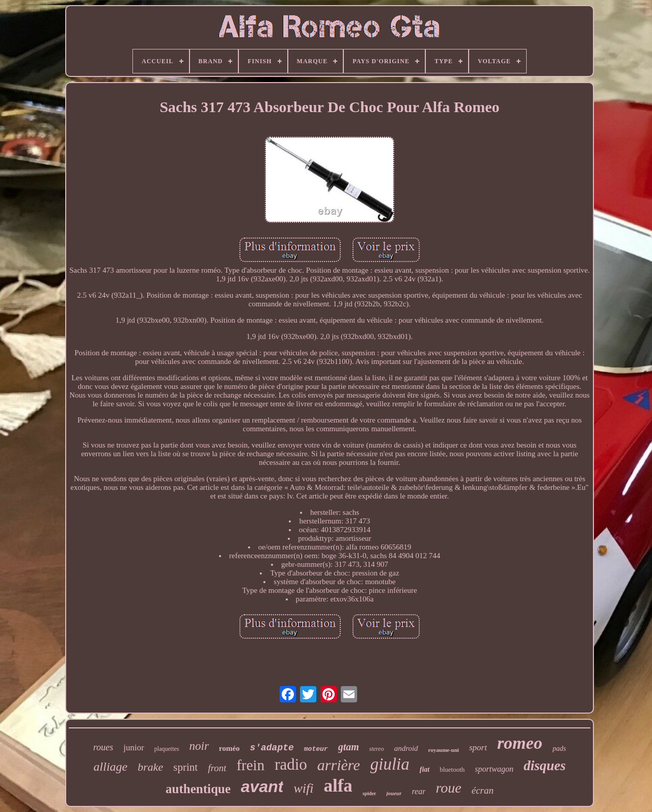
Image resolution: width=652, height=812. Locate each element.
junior (134, 748)
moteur (316, 749)
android (406, 748)
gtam (349, 747)
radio (291, 764)
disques (545, 766)
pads (559, 749)
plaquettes (167, 749)
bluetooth (452, 769)
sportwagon (494, 769)
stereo (377, 749)
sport (478, 748)
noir (199, 746)
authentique (198, 789)
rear (418, 791)
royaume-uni (444, 750)
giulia (390, 764)
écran (483, 790)
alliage (111, 767)
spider (370, 793)
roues (103, 747)
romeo (520, 743)
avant (262, 787)
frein (250, 765)
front (217, 768)
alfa (338, 786)
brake (150, 767)
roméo (229, 748)
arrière (339, 765)
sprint (185, 767)
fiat (425, 769)
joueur (394, 793)
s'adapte (271, 748)
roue (448, 788)
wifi (303, 788)
